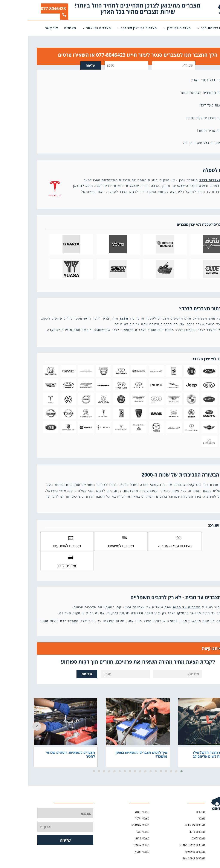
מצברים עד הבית (159, 587)
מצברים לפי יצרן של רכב (109, 28)
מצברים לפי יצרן (149, 28)
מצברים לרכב (183, 180)
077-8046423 (26, 11)
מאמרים (42, 28)
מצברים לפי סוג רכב (186, 28)
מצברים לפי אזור (69, 28)
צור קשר (24, 28)
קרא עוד (202, 199)
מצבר (96, 318)
